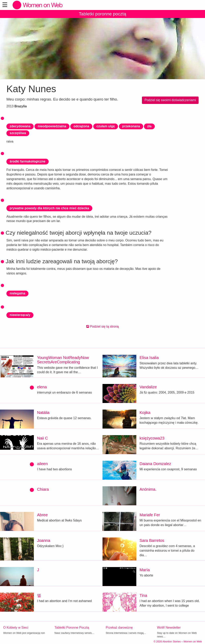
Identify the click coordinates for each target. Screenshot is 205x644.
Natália (43, 413)
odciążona (81, 126)
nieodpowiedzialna (52, 126)
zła (149, 126)
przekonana (131, 126)
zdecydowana (20, 126)
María (145, 570)
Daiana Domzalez (155, 464)
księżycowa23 (152, 438)
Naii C (42, 438)
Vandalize (148, 387)
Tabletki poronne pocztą (103, 14)
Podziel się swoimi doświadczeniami (170, 100)
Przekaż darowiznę (119, 628)
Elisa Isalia (149, 358)
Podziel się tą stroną (103, 326)
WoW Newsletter (169, 628)
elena (42, 387)
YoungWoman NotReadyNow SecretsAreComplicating (63, 360)
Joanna (44, 540)
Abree (42, 515)
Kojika (145, 413)
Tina (143, 595)
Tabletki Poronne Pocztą (72, 628)
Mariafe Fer (150, 515)
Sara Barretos (152, 540)
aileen (42, 464)
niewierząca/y (20, 315)
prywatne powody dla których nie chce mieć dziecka (49, 208)
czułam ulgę (106, 126)
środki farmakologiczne (28, 161)
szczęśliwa (18, 133)
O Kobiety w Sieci (16, 628)
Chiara (43, 489)
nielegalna (17, 293)
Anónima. (148, 489)
